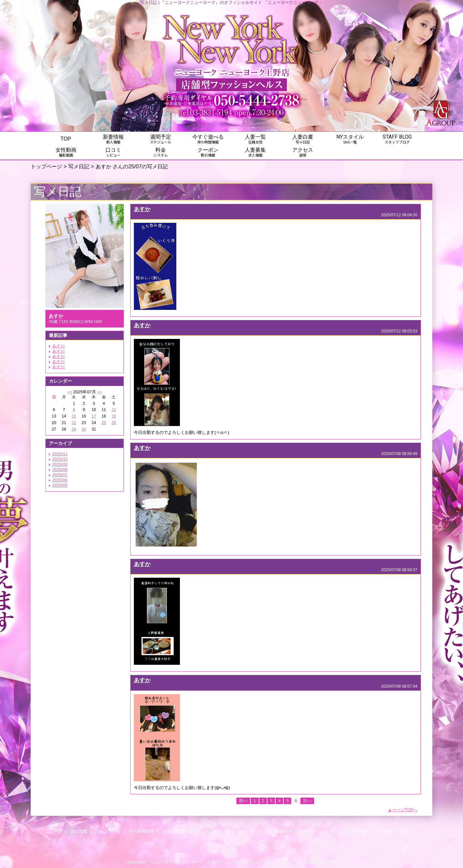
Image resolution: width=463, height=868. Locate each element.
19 (114, 416)
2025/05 (60, 485)
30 (84, 429)
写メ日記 (79, 166)
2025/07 (60, 475)
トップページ (46, 166)
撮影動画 (284, 831)
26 (114, 423)
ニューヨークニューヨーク (276, 862)
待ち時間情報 (142, 831)
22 (74, 423)
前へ (243, 801)
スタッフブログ (253, 831)
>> (99, 392)
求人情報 (384, 831)
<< (69, 392)
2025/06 (60, 480)
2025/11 (60, 454)
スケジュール (108, 831)
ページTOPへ (405, 810)
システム (334, 831)
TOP (66, 139)
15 (74, 416)
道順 (405, 831)
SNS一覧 (221, 831)
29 (74, 429)
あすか (59, 346)
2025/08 (60, 470)
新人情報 (79, 831)
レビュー (309, 831)
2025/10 (60, 459)
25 (104, 423)
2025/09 (60, 464)
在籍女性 (171, 831)
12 (114, 410)
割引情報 (359, 831)
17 (94, 416)
